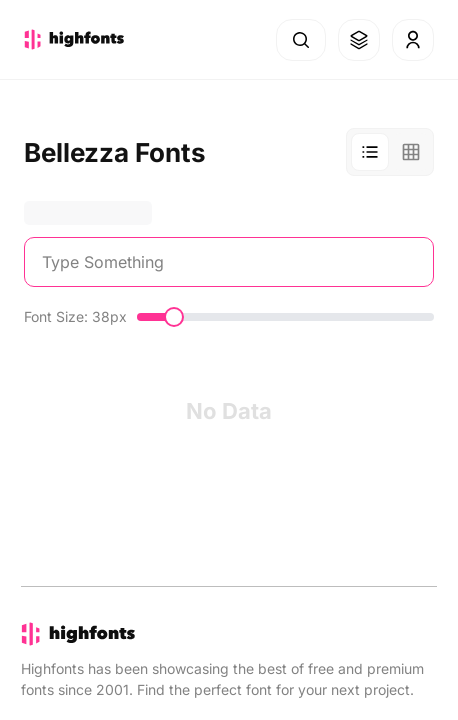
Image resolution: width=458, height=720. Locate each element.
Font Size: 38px (75, 316)
